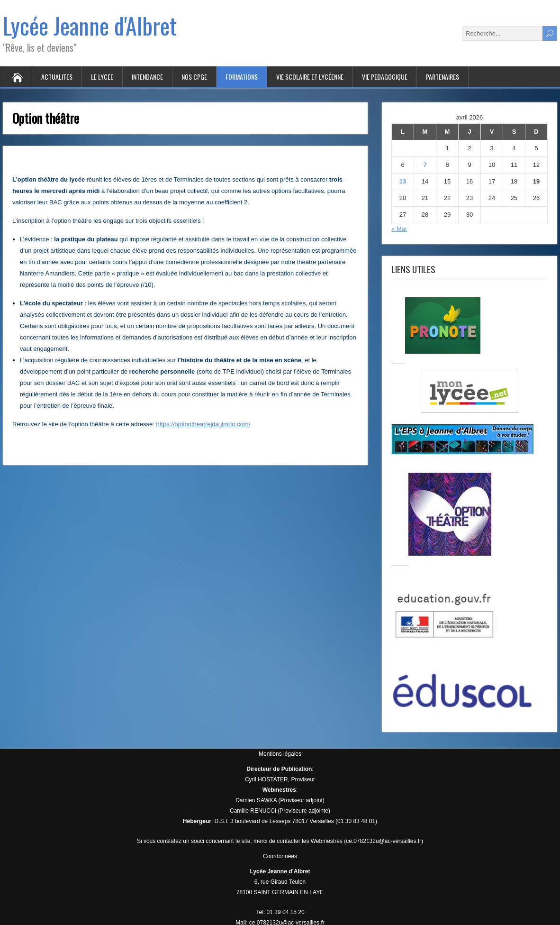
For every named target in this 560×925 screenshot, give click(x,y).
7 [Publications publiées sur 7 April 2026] (425, 165)
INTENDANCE (147, 77)
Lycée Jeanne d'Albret (90, 25)
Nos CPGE (194, 77)
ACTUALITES (57, 77)
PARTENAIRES (443, 77)
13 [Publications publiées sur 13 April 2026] (403, 181)
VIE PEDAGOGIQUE (385, 77)
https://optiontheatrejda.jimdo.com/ (203, 424)
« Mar (399, 229)
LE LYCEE (102, 77)
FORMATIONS (242, 77)
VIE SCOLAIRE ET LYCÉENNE (310, 77)
